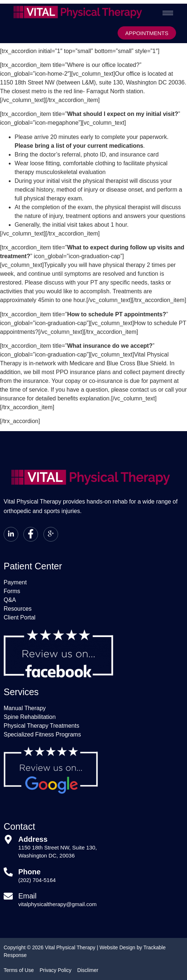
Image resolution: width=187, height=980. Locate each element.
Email (27, 896)
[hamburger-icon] (168, 13)
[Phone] (8, 872)
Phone (29, 872)
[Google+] (51, 534)
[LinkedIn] (11, 534)
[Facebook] (31, 534)
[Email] (8, 896)
